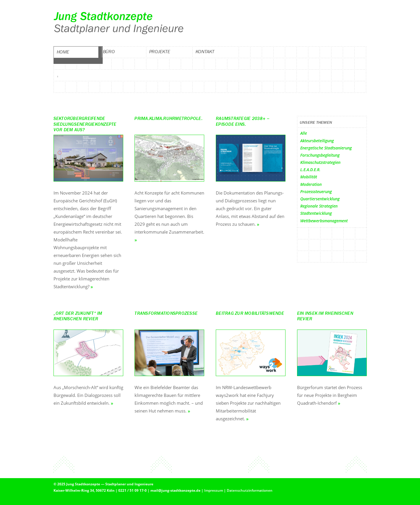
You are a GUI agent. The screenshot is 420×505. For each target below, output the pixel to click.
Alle (304, 133)
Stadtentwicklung (316, 213)
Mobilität (309, 177)
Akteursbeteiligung (317, 141)
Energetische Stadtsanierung (326, 148)
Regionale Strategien (319, 206)
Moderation (311, 184)
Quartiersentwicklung (320, 199)
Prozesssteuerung (316, 192)
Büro (109, 52)
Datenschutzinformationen (250, 490)
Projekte (160, 52)
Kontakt (205, 52)
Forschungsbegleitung (320, 155)
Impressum (214, 490)
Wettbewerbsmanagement (324, 221)
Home (63, 52)
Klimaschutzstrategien (320, 162)
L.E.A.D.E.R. (310, 170)
